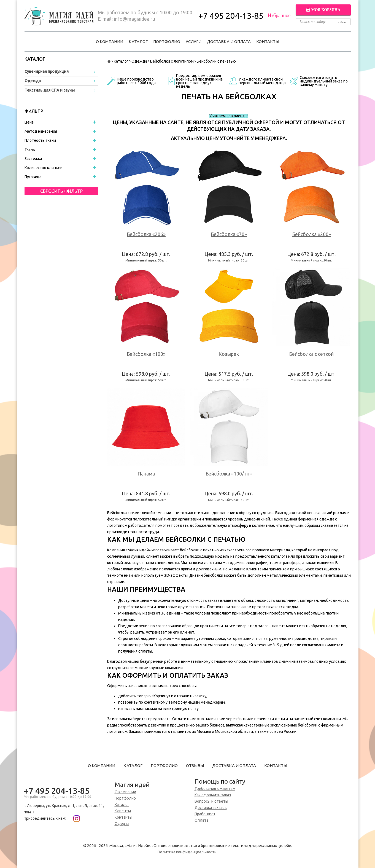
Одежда (33, 81)
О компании (110, 42)
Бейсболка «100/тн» (229, 474)
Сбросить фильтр (61, 191)
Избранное (279, 15)
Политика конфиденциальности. (187, 852)
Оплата (201, 820)
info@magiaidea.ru (134, 19)
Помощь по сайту (220, 781)
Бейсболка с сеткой (311, 354)
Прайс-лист (205, 814)
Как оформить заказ (213, 795)
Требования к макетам (215, 789)
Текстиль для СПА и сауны (50, 90)
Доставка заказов (211, 808)
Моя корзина (323, 10)
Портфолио (167, 42)
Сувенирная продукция (47, 71)
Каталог (138, 42)
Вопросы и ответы (211, 801)
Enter (342, 22)
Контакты (268, 42)
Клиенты (123, 811)
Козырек (229, 354)
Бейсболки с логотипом (172, 61)
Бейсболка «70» (229, 234)
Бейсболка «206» (146, 234)
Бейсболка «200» (311, 234)
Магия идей (132, 785)
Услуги (194, 42)
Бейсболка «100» (146, 354)
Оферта (122, 824)
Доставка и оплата (229, 42)
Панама (146, 474)
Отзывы (195, 766)
